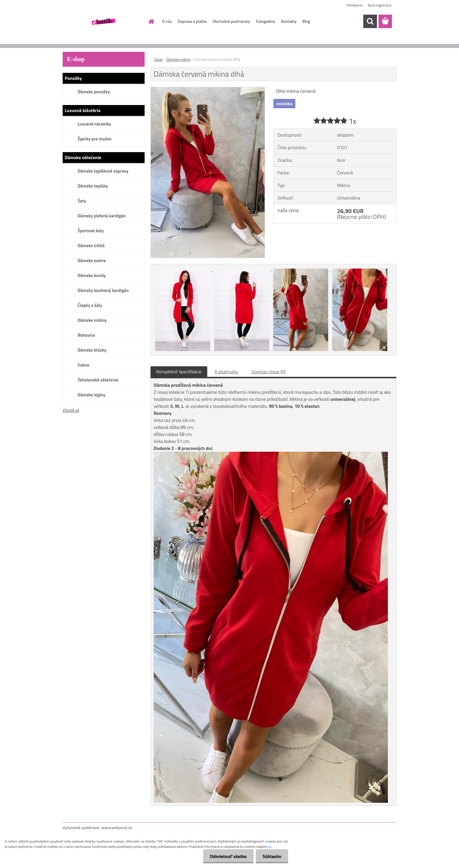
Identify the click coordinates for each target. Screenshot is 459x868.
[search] (370, 21)
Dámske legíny (91, 395)
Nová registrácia (380, 5)
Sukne (83, 365)
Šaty (82, 201)
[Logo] (103, 22)
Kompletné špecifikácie (179, 372)
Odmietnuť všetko (227, 856)
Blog (306, 21)
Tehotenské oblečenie (98, 380)
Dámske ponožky (94, 92)
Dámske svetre (92, 261)
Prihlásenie (355, 5)
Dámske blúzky (92, 350)
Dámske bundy (92, 275)
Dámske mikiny (92, 320)
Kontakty (289, 21)
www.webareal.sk (117, 827)
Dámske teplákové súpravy (103, 171)
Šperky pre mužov (95, 139)
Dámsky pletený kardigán (102, 216)
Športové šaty (91, 231)
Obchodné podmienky (231, 21)
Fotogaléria (266, 21)
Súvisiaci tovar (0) (269, 372)
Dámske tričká (91, 246)
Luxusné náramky (94, 124)
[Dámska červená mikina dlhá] (208, 90)
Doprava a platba (192, 21)
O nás (167, 21)
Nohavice (86, 335)
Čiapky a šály (90, 305)
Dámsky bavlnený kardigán (103, 290)
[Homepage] (151, 21)
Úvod (158, 59)
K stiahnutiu (226, 372)
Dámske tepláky (93, 186)
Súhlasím (271, 856)
